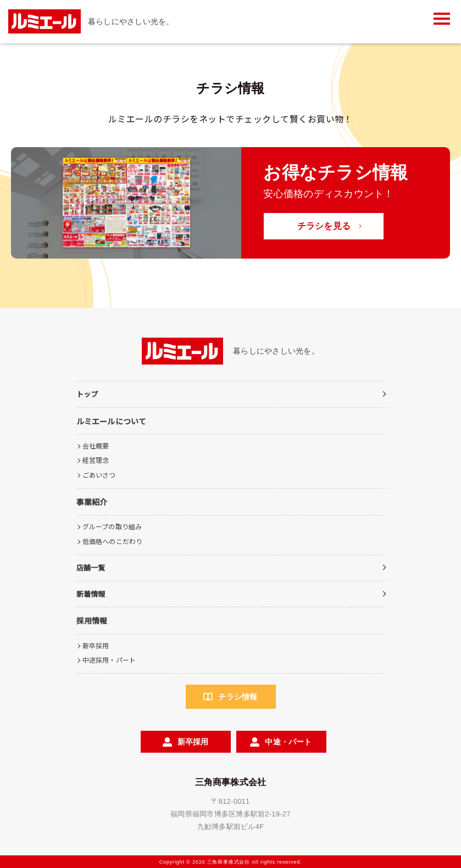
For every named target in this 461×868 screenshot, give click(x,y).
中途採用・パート (109, 660)
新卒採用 (96, 645)
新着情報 (91, 594)
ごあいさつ (99, 475)
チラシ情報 (238, 697)
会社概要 (96, 446)
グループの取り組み (112, 526)
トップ (87, 394)
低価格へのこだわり (113, 541)
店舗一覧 (91, 567)
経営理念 (96, 460)
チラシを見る (324, 226)
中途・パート (288, 742)
